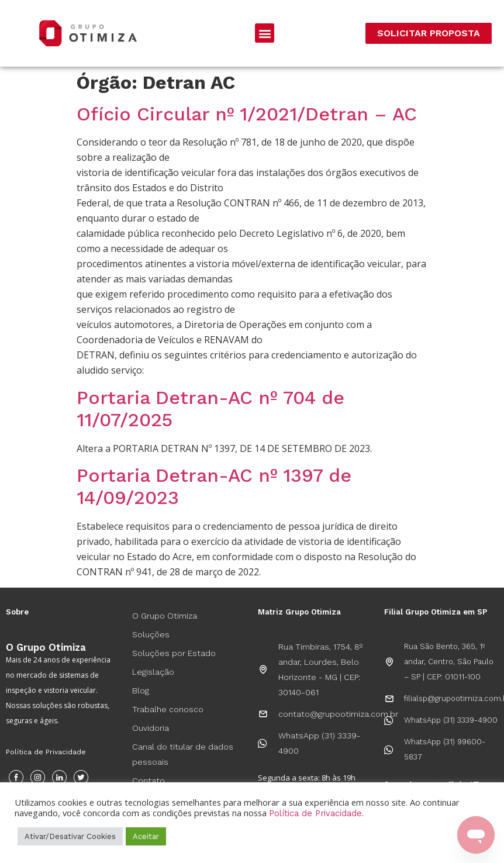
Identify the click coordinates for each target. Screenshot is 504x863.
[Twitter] (81, 777)
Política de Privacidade (46, 752)
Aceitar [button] (146, 836)
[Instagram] (38, 777)
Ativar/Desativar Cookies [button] (70, 836)
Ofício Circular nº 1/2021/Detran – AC (247, 114)
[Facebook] (16, 777)
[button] (265, 33)
